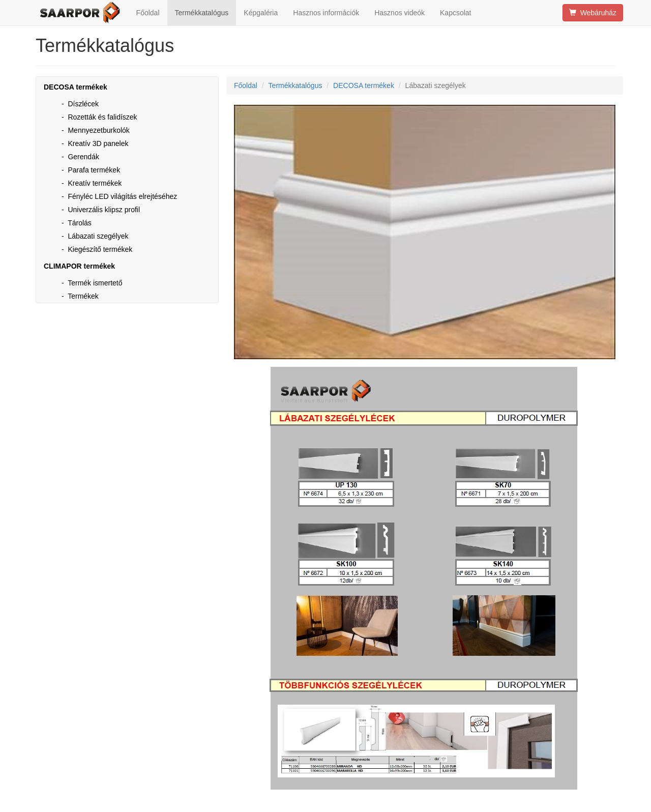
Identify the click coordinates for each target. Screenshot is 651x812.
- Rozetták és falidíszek (99, 117)
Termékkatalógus (202, 13)
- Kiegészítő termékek (97, 249)
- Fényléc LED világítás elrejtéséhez (119, 196)
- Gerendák (80, 157)
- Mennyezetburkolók (96, 130)
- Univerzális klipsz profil (101, 210)
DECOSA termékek (364, 85)
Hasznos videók (400, 13)
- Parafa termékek (91, 170)
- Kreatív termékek (92, 183)
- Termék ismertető (92, 283)
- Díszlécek (80, 104)
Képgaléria (261, 13)
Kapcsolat (455, 13)
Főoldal (148, 13)
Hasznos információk (326, 13)
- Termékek (80, 296)
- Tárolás (77, 223)
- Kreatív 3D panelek (95, 143)
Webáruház (593, 13)
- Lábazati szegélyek (95, 236)
